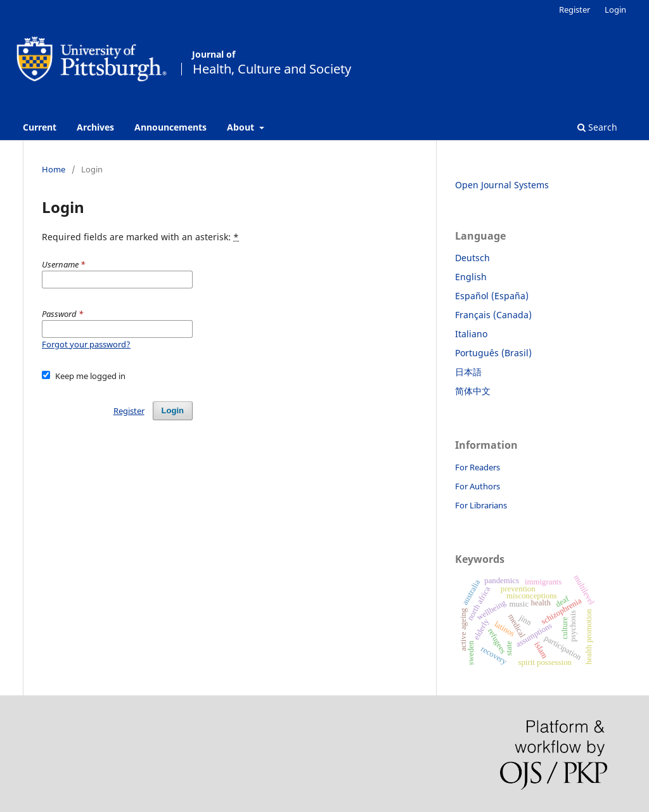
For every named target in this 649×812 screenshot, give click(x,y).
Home (54, 169)
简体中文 (473, 391)
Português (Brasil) (493, 353)
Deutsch (472, 258)
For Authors (478, 486)
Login (615, 10)
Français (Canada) (493, 315)
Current (40, 127)
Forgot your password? (86, 344)
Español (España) (492, 296)
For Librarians (481, 505)
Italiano (471, 334)
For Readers (478, 467)
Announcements (170, 127)
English (471, 277)
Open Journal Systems (502, 185)
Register (575, 10)
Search (597, 127)
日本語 (468, 372)
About (242, 127)
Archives (95, 127)
